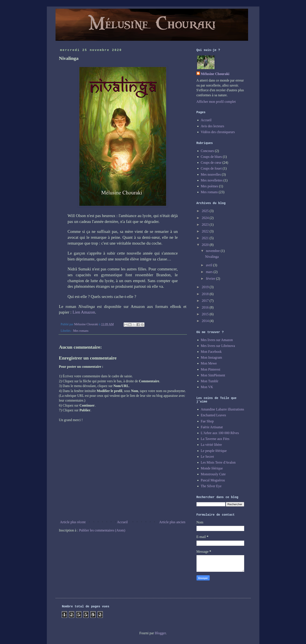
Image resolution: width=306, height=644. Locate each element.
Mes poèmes (209, 186)
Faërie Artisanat (212, 427)
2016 (206, 307)
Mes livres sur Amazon (217, 340)
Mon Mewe (209, 363)
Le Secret (207, 457)
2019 (206, 287)
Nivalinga (212, 257)
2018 (206, 294)
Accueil (122, 522)
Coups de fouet (211, 168)
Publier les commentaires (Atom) (102, 530)
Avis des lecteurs (213, 126)
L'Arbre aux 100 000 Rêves (220, 433)
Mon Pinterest (211, 369)
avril (209, 265)
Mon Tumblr (210, 381)
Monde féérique (212, 468)
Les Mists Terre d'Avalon (218, 462)
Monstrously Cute (213, 474)
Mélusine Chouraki (215, 74)
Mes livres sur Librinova (218, 346)
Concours (207, 151)
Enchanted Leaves (214, 415)
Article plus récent (73, 522)
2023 (206, 225)
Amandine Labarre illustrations (223, 409)
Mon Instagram (211, 357)
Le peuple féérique (214, 451)
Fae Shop (207, 421)
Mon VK (207, 387)
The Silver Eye (211, 486)
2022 (206, 231)
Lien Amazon (84, 312)
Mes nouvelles (211, 174)
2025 (206, 211)
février (211, 279)
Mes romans (81, 331)
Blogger (160, 633)
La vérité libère (211, 445)
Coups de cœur (211, 163)
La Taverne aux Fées (215, 439)
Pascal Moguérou (213, 480)
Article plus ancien (172, 522)
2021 (206, 238)
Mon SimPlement (213, 375)
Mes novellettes (212, 180)
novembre (213, 251)
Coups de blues (211, 157)
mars (210, 272)
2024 (206, 218)
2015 (206, 314)
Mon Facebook (211, 352)
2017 (206, 301)
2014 (206, 321)
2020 (206, 245)
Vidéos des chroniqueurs (218, 132)
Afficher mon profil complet (216, 102)
